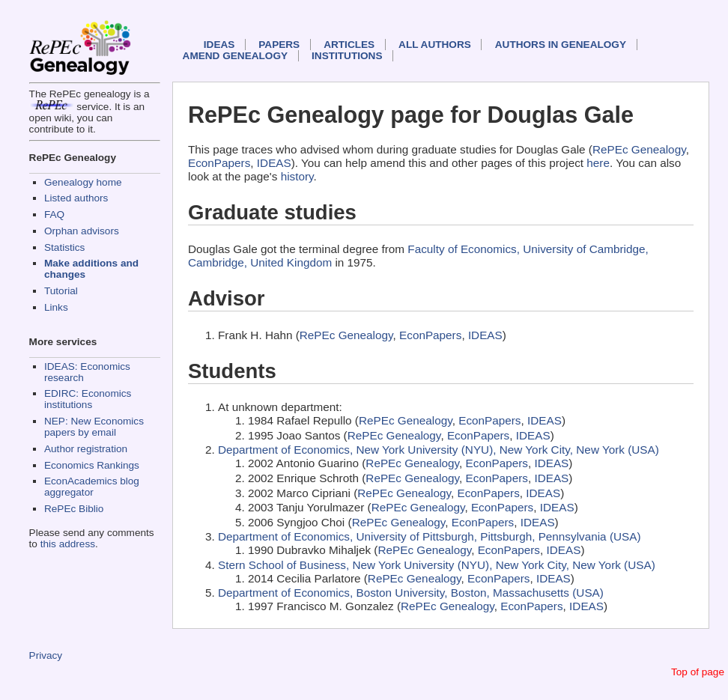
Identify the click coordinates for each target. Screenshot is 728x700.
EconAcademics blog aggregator (92, 487)
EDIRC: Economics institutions (88, 399)
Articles (349, 45)
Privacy (46, 655)
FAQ (54, 214)
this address (68, 544)
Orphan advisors (82, 231)
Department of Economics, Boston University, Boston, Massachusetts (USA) (411, 593)
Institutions (347, 56)
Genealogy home (83, 182)
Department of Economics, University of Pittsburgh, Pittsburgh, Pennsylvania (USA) (430, 536)
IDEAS (219, 45)
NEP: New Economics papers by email (94, 427)
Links (56, 307)
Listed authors (76, 198)
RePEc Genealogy (639, 149)
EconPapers (219, 163)
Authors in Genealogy (561, 45)
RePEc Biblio (74, 509)
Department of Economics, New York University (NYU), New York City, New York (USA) (439, 450)
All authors (435, 45)
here (598, 163)
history (297, 176)
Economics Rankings (92, 465)
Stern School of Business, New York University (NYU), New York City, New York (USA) (437, 565)
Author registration (86, 449)
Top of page (698, 672)
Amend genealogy (235, 56)
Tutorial (61, 291)
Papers (279, 45)
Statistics (64, 247)
